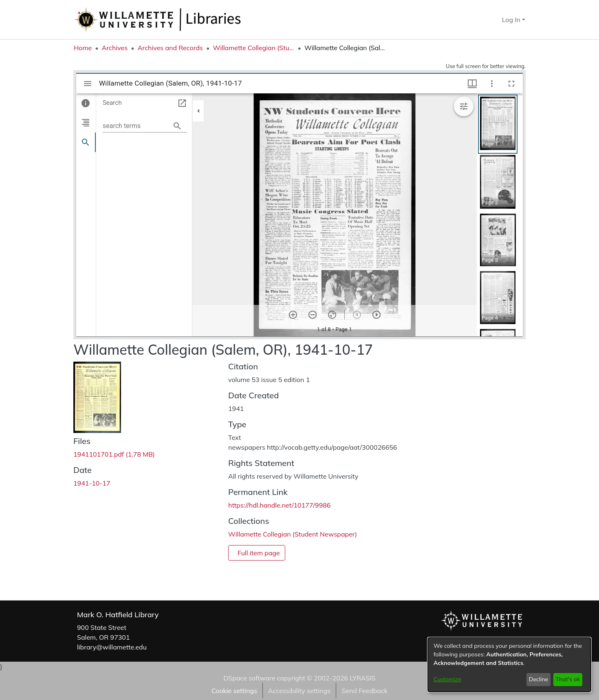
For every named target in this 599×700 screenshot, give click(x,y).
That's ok (568, 679)
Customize (447, 679)
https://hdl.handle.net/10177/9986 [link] (279, 505)
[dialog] (509, 665)
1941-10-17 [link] (92, 483)
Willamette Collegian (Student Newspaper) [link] (253, 48)
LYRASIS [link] (362, 678)
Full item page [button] (259, 553)
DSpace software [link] (249, 678)
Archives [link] (115, 48)
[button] (481, 20)
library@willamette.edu (112, 647)
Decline (539, 679)
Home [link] (83, 48)
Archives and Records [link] (170, 48)
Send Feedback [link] (364, 691)
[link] (114, 454)
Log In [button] (512, 20)
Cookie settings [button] (234, 691)
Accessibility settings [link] (299, 691)
